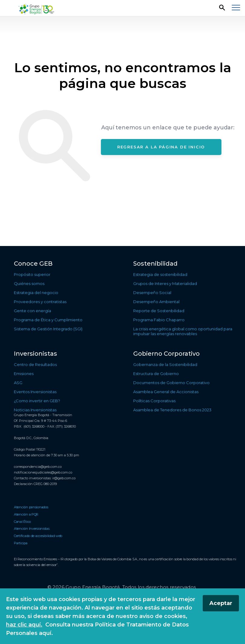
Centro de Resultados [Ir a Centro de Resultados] (35, 364)
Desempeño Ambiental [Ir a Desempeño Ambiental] (156, 302)
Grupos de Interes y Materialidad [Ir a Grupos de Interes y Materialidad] (165, 283)
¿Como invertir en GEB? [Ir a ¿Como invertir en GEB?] (37, 401)
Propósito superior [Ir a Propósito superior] (32, 274)
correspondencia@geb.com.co (38, 467)
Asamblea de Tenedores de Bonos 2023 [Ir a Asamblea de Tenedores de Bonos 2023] (172, 410)
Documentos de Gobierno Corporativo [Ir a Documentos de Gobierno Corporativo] (171, 383)
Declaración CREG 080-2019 (35, 484)
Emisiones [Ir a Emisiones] (24, 374)
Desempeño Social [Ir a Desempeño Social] (152, 293)
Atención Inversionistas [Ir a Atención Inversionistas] (32, 529)
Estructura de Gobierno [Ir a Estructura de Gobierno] (156, 374)
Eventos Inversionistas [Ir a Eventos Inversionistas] (35, 392)
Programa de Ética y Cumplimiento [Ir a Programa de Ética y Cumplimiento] (48, 320)
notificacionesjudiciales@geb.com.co (43, 472)
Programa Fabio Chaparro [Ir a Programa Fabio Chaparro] (159, 320)
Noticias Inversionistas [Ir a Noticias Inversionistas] (35, 410)
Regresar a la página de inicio (161, 147)
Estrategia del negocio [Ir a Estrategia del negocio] (36, 293)
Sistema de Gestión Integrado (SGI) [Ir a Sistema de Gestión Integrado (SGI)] (48, 329)
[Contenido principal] (122, 131)
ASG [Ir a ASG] (18, 383)
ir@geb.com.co (64, 478)
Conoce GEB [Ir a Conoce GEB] (33, 264)
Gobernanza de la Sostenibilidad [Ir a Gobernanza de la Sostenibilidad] (165, 364)
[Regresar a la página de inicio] (37, 8)
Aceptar (221, 603)
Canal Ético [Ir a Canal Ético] (22, 522)
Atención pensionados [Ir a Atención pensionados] (31, 507)
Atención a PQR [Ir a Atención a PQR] (26, 514)
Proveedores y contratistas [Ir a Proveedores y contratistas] (40, 302)
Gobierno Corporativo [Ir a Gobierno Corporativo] (166, 354)
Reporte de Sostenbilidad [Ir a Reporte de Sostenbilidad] (159, 311)
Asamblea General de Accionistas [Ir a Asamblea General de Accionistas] (166, 392)
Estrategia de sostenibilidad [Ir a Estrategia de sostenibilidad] (160, 274)
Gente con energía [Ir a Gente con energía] (32, 311)
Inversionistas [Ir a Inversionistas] (35, 354)
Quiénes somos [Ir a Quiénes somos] (29, 283)
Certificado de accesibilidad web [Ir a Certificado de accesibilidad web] (38, 536)
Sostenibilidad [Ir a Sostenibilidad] (155, 264)
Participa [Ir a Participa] (21, 543)
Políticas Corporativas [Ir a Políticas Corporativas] (154, 401)
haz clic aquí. (24, 625)
